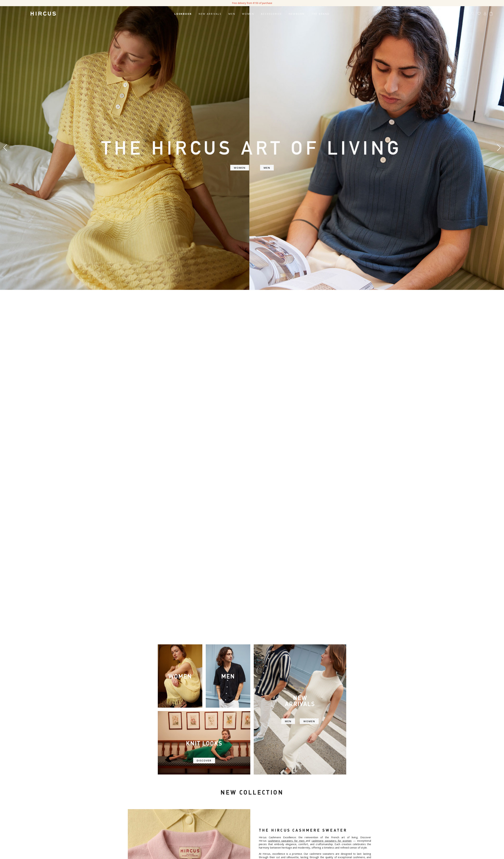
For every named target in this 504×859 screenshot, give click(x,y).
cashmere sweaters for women (332, 841)
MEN (287, 722)
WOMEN (310, 722)
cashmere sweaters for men (286, 841)
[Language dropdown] (497, 14)
